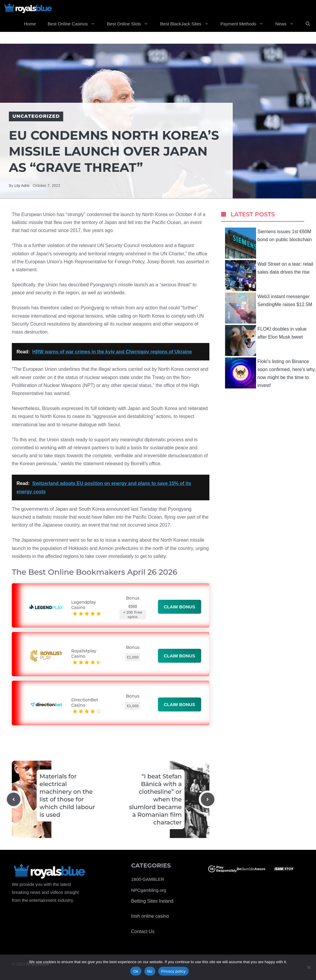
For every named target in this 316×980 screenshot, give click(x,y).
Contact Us (143, 931)
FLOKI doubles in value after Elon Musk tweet (266, 340)
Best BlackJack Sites (187, 24)
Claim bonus (180, 607)
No (150, 971)
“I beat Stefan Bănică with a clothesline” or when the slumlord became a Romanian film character (155, 799)
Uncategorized (36, 116)
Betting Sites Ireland (152, 901)
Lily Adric (22, 186)
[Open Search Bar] (308, 24)
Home (30, 24)
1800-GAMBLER (148, 879)
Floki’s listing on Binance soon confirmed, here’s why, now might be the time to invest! (271, 373)
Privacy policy (174, 971)
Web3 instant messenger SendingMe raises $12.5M (269, 308)
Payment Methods (245, 24)
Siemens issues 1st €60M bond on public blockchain (268, 243)
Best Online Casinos (74, 24)
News (288, 24)
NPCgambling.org (149, 890)
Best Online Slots (131, 24)
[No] (309, 967)
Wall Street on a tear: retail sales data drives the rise (269, 276)
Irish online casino (150, 916)
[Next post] (208, 799)
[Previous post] (14, 799)
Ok (136, 971)
